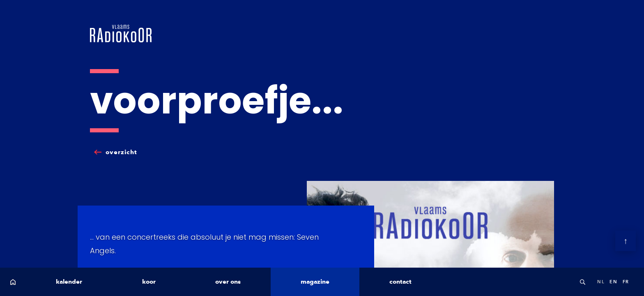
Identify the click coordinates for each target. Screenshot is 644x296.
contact (400, 282)
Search (582, 282)
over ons (228, 282)
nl (601, 282)
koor (149, 282)
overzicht (121, 152)
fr (626, 282)
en (613, 282)
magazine (315, 282)
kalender (69, 282)
